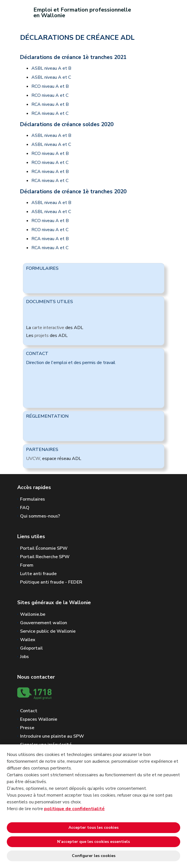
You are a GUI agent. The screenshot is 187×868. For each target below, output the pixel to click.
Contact (29, 711)
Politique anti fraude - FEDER (51, 582)
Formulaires (33, 499)
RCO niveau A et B (50, 86)
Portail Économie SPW (44, 548)
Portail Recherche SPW (45, 557)
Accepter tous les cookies (93, 828)
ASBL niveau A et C (51, 77)
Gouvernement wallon (44, 623)
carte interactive (48, 328)
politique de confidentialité (74, 809)
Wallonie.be (33, 614)
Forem (27, 565)
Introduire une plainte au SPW (52, 736)
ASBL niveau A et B (51, 68)
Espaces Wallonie (39, 719)
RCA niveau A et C (50, 113)
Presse (27, 728)
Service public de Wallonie (48, 631)
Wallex (28, 640)
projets (42, 336)
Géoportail (31, 648)
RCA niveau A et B (50, 104)
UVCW (33, 459)
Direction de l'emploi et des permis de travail (71, 363)
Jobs (24, 657)
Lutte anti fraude (38, 574)
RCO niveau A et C (50, 95)
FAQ (25, 508)
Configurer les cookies (94, 856)
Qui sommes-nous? (40, 516)
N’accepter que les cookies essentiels (93, 842)
